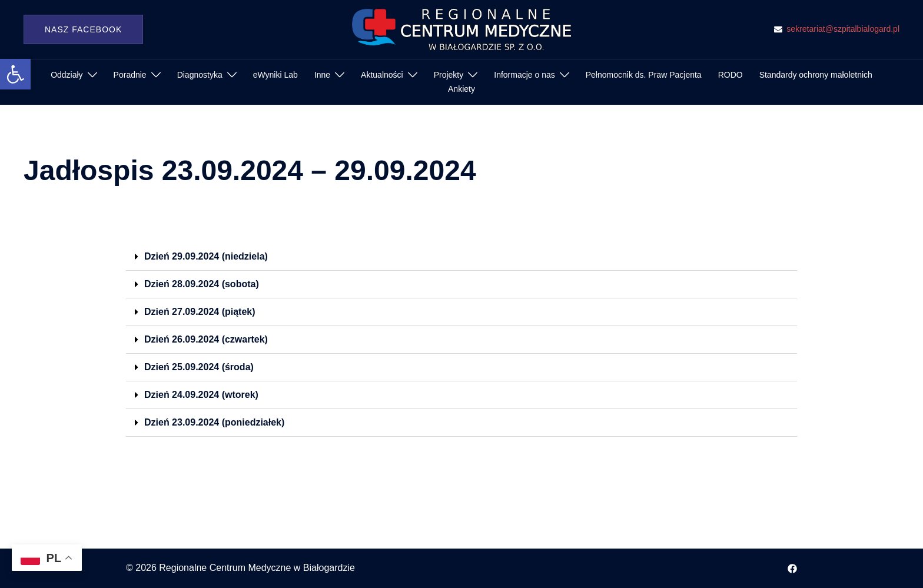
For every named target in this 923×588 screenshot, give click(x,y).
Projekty (449, 75)
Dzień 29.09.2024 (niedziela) (206, 256)
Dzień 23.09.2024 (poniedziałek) (214, 422)
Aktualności (382, 75)
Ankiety (462, 89)
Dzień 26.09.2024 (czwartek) (206, 339)
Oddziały (67, 75)
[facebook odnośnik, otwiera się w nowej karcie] (792, 568)
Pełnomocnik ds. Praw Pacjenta (644, 75)
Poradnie (130, 75)
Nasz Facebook (83, 29)
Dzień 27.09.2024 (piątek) (200, 312)
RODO (731, 75)
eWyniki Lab (275, 75)
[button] (15, 74)
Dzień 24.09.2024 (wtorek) (201, 395)
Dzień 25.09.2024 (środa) (199, 367)
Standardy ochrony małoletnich (816, 75)
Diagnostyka (200, 75)
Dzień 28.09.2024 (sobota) (202, 284)
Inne (322, 75)
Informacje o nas (524, 75)
